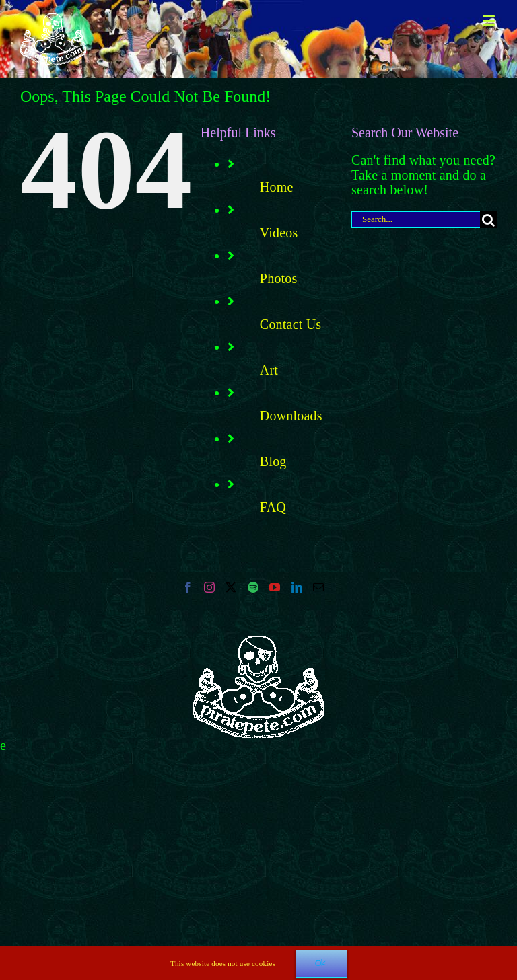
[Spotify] (253, 587)
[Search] (488, 220)
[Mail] (318, 587)
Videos (279, 233)
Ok (321, 963)
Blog (273, 461)
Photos (279, 278)
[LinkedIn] (297, 587)
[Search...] (416, 220)
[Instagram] (209, 587)
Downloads (291, 416)
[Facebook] (188, 587)
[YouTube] (275, 587)
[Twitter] (231, 587)
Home (277, 187)
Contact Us (290, 324)
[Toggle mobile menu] (490, 21)
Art (269, 370)
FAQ (273, 507)
